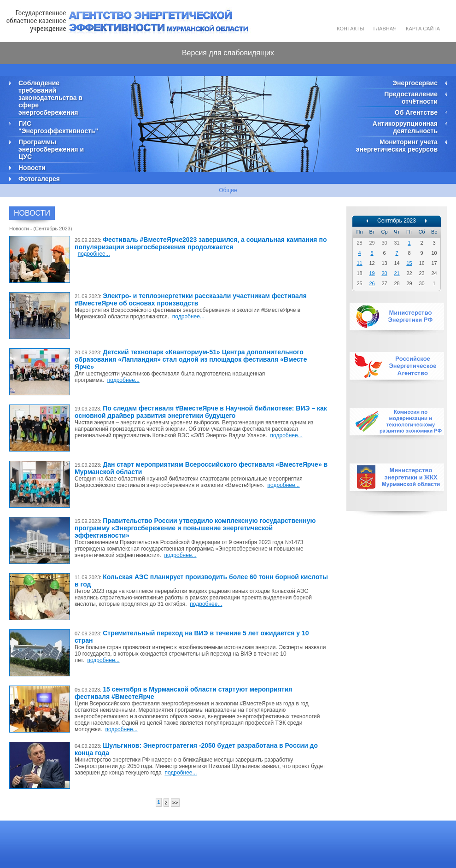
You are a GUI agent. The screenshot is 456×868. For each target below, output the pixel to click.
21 (397, 273)
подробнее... (94, 254)
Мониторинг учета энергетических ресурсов (397, 146)
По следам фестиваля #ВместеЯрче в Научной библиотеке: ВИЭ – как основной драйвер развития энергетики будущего (201, 412)
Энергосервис (415, 83)
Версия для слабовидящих (228, 53)
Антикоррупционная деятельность (405, 127)
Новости (32, 168)
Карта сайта (423, 29)
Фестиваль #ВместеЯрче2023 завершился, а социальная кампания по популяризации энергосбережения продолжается (201, 243)
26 (372, 283)
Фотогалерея (39, 179)
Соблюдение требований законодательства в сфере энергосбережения (50, 98)
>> (175, 803)
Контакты (350, 29)
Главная (385, 29)
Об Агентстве (416, 112)
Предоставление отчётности (411, 98)
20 (384, 273)
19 (372, 273)
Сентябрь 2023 (397, 221)
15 (409, 263)
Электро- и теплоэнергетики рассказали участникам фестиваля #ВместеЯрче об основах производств (191, 299)
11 (359, 263)
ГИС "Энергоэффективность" (58, 127)
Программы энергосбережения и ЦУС (51, 149)
